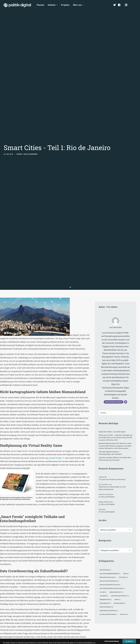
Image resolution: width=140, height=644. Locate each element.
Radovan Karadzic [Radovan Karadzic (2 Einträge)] (106, 565)
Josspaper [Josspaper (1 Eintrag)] (104, 554)
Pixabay (19, 641)
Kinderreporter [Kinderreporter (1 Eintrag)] (106, 558)
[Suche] (115, 371)
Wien (58, 628)
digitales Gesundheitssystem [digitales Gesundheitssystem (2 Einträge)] (110, 543)
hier (24, 632)
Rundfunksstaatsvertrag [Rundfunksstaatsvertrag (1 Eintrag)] (109, 569)
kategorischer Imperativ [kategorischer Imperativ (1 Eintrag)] (120, 554)
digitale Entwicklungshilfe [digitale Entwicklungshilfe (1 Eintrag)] (109, 539)
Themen (40, 5)
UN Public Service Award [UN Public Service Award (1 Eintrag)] (108, 573)
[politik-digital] (17, 5)
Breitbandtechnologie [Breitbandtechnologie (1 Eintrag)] (108, 536)
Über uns (78, 5)
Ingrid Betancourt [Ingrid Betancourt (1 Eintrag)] (116, 551)
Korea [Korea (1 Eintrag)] (117, 558)
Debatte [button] (53, 5)
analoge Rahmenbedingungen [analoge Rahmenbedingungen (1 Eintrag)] (110, 532)
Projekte (65, 5)
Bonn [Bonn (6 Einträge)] (126, 532)
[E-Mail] (126, 360)
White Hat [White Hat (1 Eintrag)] (124, 573)
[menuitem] (40, 5)
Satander (70, 628)
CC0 (28, 641)
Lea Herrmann (32, 133)
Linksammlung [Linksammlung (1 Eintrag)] (105, 562)
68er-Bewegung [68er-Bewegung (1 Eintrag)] (105, 528)
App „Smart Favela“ (54, 416)
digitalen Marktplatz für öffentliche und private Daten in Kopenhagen (55, 625)
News (20, 133)
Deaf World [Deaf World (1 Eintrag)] (124, 536)
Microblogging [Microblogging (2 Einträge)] (120, 562)
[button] (135, 5)
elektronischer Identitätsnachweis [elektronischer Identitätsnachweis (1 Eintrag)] (112, 547)
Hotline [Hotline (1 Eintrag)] (103, 551)
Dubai (50, 628)
